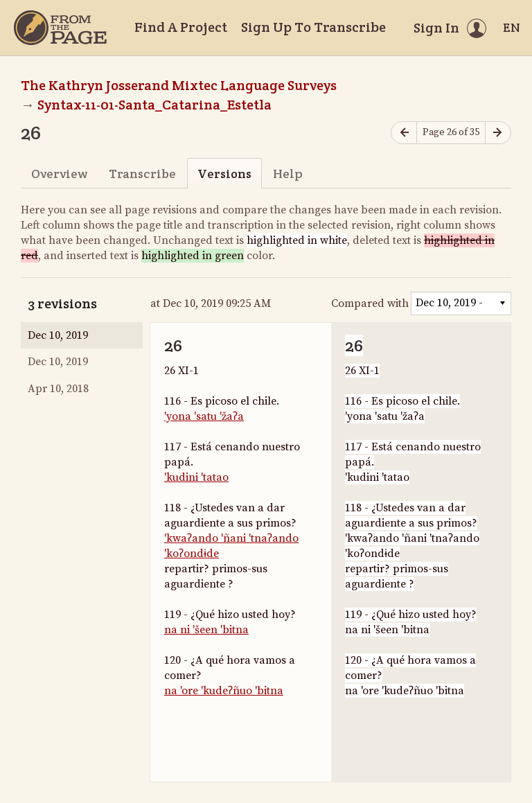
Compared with (370, 303)
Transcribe (142, 174)
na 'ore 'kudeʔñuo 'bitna (224, 691)
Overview (59, 174)
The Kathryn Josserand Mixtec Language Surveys (179, 85)
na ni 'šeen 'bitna (206, 630)
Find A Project (181, 27)
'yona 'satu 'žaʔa (204, 416)
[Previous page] (404, 133)
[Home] (60, 28)
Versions (224, 174)
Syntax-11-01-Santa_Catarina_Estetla (154, 105)
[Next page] (498, 133)
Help (288, 174)
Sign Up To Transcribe (313, 27)
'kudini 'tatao (196, 477)
